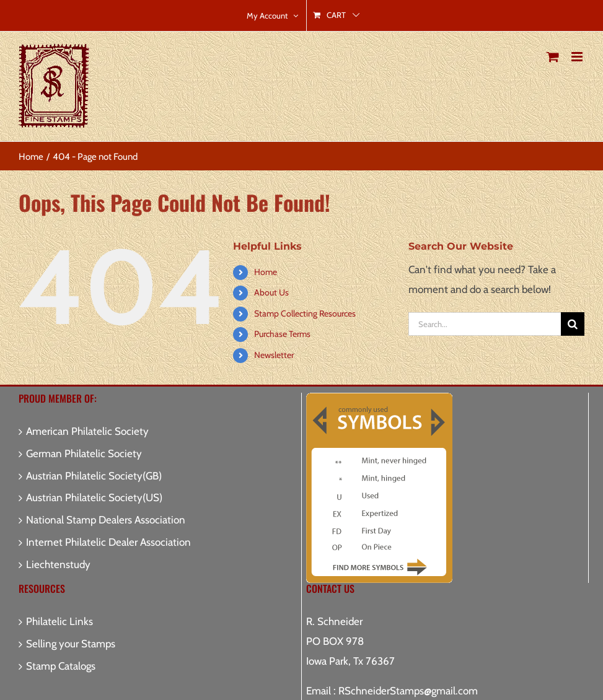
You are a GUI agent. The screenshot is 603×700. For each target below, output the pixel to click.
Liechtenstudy (58, 564)
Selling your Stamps (71, 644)
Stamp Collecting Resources (305, 313)
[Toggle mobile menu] (578, 57)
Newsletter (274, 355)
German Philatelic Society (84, 453)
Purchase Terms (282, 334)
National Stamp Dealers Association (106, 520)
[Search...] (485, 324)
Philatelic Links (59, 621)
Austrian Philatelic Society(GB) (94, 476)
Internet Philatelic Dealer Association (108, 542)
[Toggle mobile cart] (553, 57)
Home (266, 272)
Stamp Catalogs (61, 666)
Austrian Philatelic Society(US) (94, 497)
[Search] (573, 324)
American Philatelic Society (87, 431)
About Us (271, 292)
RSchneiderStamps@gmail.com (408, 691)
